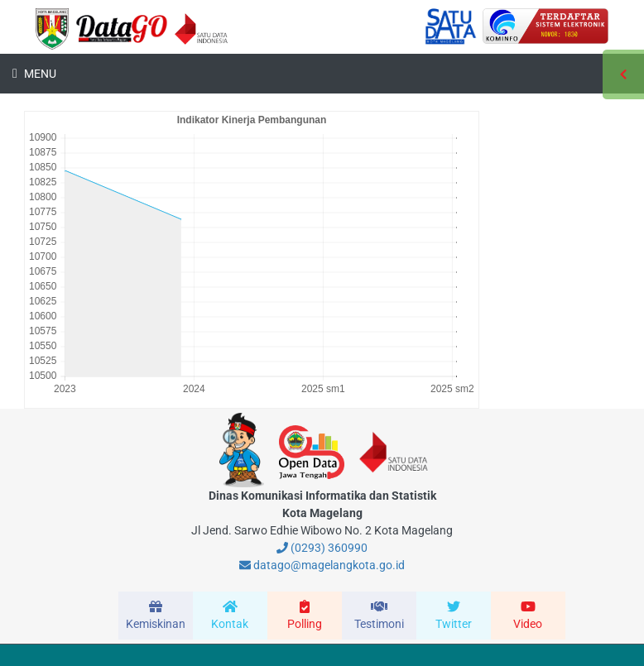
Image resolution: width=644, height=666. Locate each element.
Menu (39, 74)
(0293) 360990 (322, 548)
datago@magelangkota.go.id (322, 565)
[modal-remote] (156, 616)
